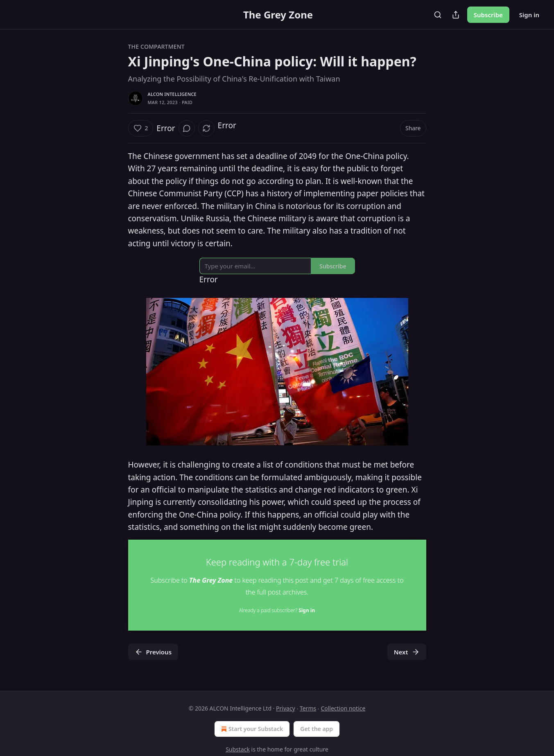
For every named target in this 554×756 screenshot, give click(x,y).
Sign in (529, 15)
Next (407, 652)
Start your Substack (251, 729)
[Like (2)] (141, 128)
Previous (153, 652)
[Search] (438, 15)
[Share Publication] (456, 15)
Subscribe (488, 15)
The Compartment (156, 47)
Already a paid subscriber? (277, 610)
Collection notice (343, 708)
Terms (308, 708)
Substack (238, 749)
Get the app (317, 729)
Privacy (286, 708)
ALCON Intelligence (172, 94)
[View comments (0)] (187, 128)
